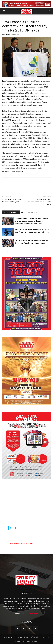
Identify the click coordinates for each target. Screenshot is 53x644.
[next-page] (7, 252)
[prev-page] (4, 252)
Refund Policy (35, 637)
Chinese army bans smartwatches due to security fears (39, 202)
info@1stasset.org (31, 613)
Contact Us (45, 637)
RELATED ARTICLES (11, 212)
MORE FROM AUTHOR (29, 212)
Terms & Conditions (22, 637)
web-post (7, 34)
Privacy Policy (9, 637)
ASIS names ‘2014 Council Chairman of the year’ (12, 201)
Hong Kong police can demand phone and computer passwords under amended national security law (32, 221)
